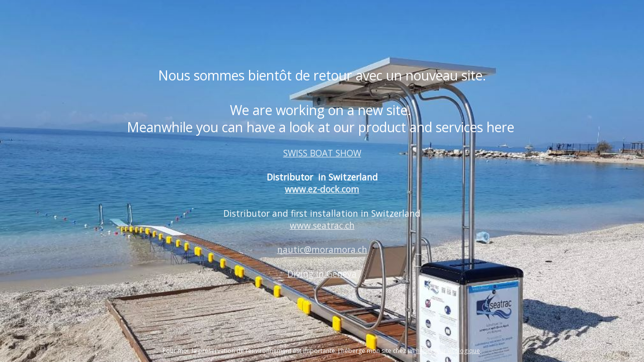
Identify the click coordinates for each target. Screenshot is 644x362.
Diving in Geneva (322, 274)
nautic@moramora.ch (322, 249)
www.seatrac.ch (322, 225)
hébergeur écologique (448, 351)
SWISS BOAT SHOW (322, 153)
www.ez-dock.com (322, 189)
